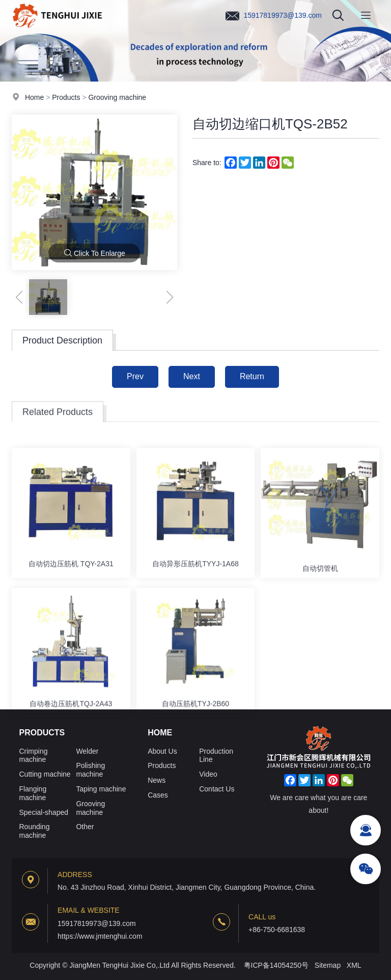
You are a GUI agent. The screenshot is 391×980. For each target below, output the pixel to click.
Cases (158, 795)
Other (85, 827)
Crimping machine (33, 756)
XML (354, 965)
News (157, 780)
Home (34, 98)
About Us (162, 751)
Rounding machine (34, 831)
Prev (135, 376)
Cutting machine (45, 774)
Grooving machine (117, 98)
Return (252, 376)
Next (192, 376)
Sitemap (328, 965)
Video (208, 774)
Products (66, 98)
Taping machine (101, 789)
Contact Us (217, 789)
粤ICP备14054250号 (276, 965)
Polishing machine (90, 770)
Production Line (216, 756)
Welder (87, 751)
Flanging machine (33, 793)
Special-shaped (44, 812)
